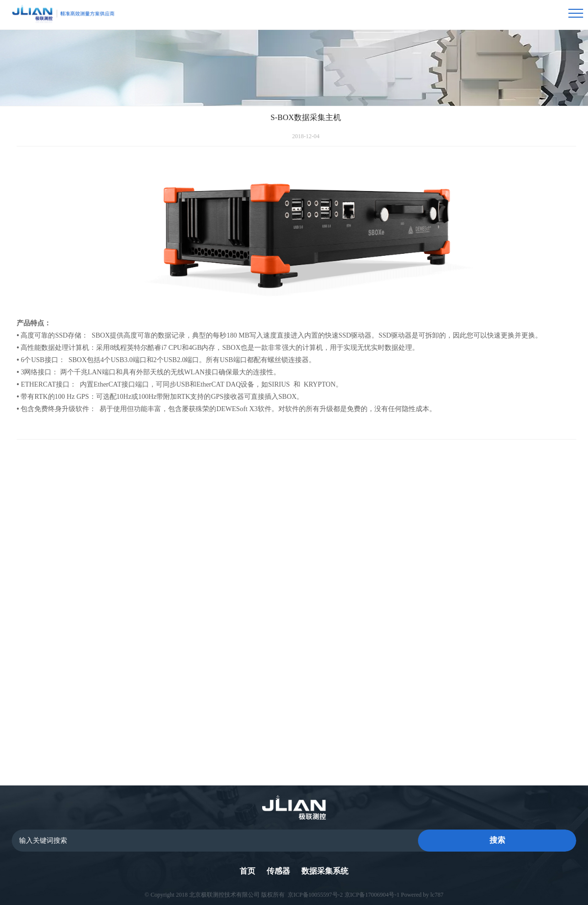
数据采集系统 (325, 871)
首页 (247, 871)
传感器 (278, 871)
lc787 (437, 893)
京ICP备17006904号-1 (372, 893)
